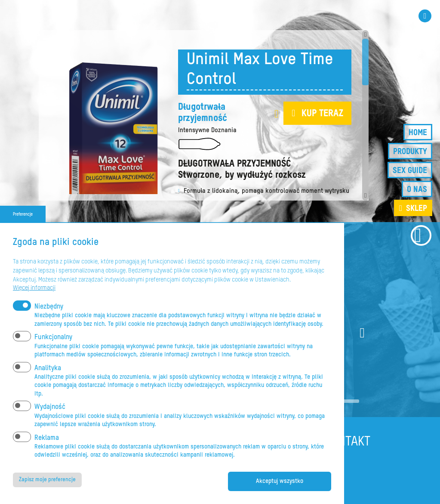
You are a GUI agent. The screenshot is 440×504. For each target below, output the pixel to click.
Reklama (47, 437)
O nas (417, 190)
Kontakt (348, 442)
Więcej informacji (34, 287)
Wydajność (50, 406)
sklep (417, 209)
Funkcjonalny (53, 337)
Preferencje (23, 213)
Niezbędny (49, 306)
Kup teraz (322, 114)
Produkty (410, 152)
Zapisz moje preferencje (49, 479)
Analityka (48, 367)
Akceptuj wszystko (280, 481)
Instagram (425, 16)
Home (418, 133)
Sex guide (410, 171)
